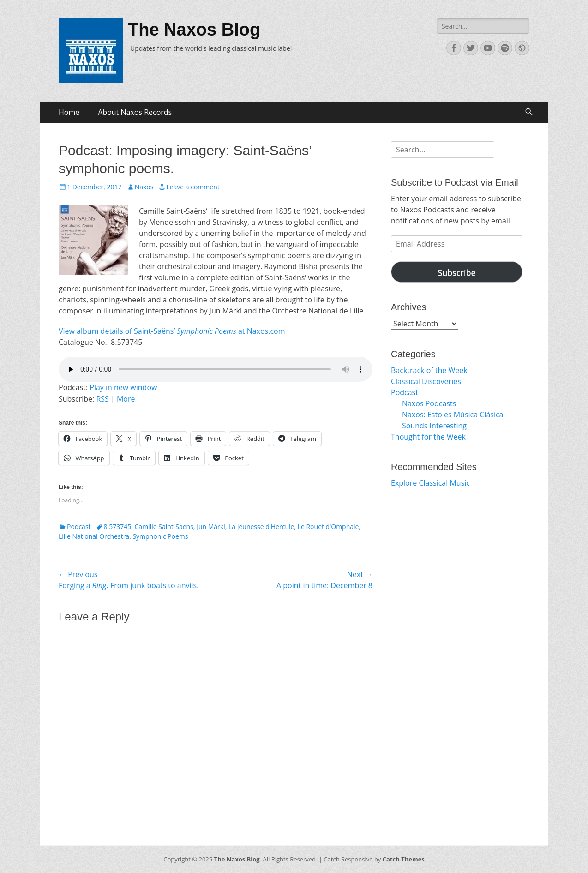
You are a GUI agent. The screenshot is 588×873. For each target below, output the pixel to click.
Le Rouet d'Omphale (328, 527)
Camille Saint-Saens (164, 527)
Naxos (144, 187)
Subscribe (456, 272)
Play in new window (123, 387)
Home (69, 112)
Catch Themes (404, 859)
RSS (102, 399)
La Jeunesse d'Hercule (261, 527)
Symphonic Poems (160, 536)
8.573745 (118, 527)
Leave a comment (193, 187)
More (126, 399)
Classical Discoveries (426, 381)
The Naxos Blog (194, 30)
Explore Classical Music (430, 483)
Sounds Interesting (434, 426)
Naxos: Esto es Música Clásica (453, 415)
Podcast (79, 527)
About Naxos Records (135, 112)
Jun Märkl (211, 527)
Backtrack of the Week (429, 370)
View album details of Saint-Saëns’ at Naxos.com (172, 331)
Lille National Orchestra (94, 536)
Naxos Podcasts (429, 403)
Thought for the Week (428, 437)
